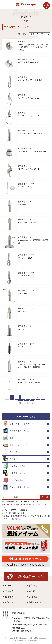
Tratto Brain (32, 641)
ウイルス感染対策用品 (16, 487)
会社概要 (9, 597)
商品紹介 (9, 591)
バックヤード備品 (14, 466)
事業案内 (33, 586)
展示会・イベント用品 (16, 431)
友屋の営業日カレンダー (30, 576)
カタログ (33, 591)
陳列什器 (10, 452)
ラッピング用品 (13, 480)
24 (27, 403)
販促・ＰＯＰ (12, 438)
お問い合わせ (35, 602)
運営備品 (10, 459)
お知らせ (9, 602)
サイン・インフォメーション (19, 424)
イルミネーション (14, 473)
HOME (8, 586)
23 (20, 403)
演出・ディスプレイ (15, 445)
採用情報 (33, 597)
